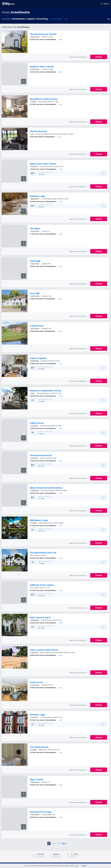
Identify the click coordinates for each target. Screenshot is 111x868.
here (76, 866)
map (60, 40)
